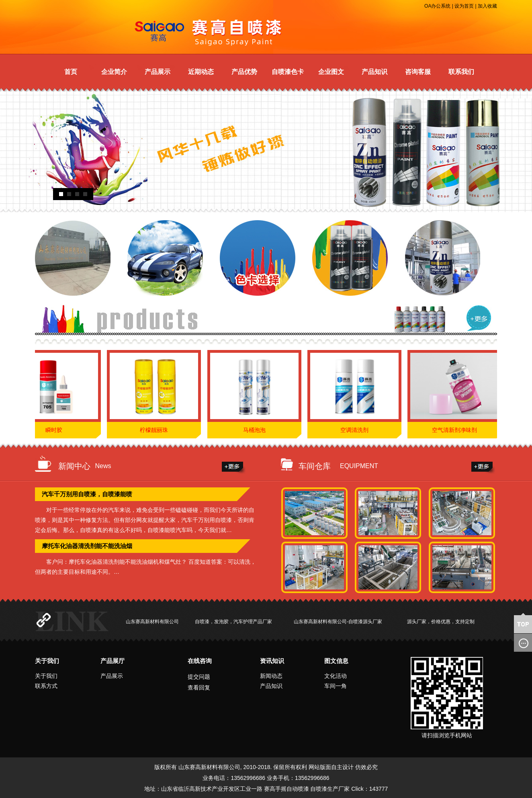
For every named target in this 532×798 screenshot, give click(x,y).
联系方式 (46, 686)
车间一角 (336, 686)
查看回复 (199, 688)
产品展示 (158, 72)
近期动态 (201, 72)
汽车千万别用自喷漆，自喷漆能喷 (87, 494)
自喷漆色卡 (288, 72)
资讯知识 (272, 661)
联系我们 (461, 72)
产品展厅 (113, 661)
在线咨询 (200, 661)
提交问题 (199, 677)
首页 (71, 72)
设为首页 (464, 6)
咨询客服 (418, 72)
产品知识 (374, 72)
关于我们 (47, 661)
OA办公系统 (437, 6)
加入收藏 (487, 6)
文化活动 (336, 676)
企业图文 (331, 72)
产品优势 (244, 72)
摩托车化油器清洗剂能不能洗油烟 (87, 546)
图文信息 (336, 661)
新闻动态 (271, 676)
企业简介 (114, 72)
